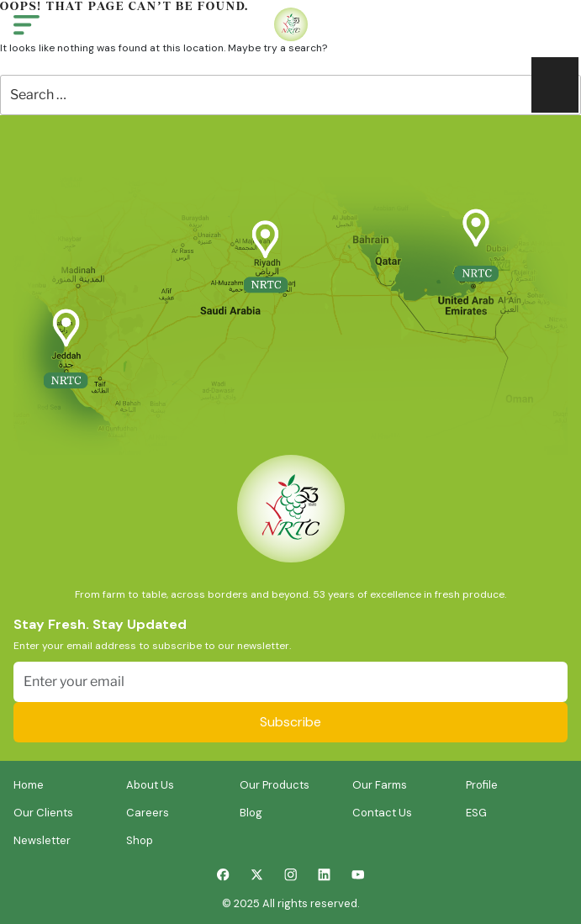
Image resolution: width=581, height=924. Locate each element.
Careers (148, 813)
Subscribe (290, 722)
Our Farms (380, 785)
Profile (482, 785)
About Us (150, 785)
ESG (476, 813)
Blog (251, 813)
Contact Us (382, 813)
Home (29, 785)
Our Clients (43, 813)
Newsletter (42, 840)
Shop (140, 840)
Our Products (275, 785)
